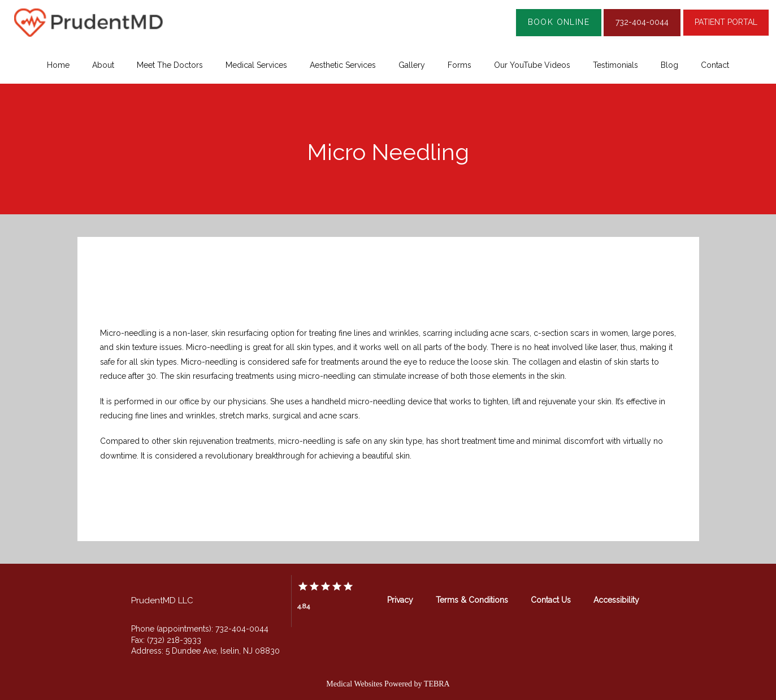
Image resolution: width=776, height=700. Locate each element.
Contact (715, 65)
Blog (669, 65)
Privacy (400, 600)
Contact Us (551, 600)
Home (58, 65)
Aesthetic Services (343, 65)
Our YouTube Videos (532, 65)
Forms (459, 65)
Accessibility (616, 600)
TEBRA (437, 684)
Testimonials (615, 65)
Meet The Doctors (170, 65)
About (103, 65)
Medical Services (256, 65)
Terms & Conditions (472, 600)
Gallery (412, 65)
